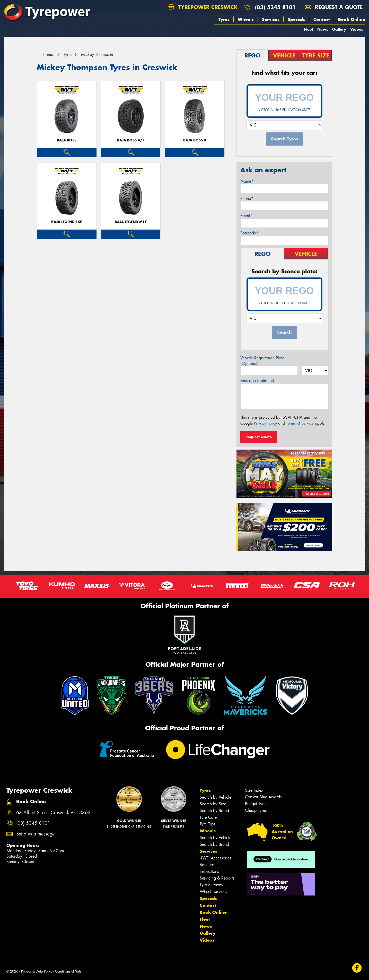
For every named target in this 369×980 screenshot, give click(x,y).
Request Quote (259, 437)
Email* (246, 216)
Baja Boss (67, 140)
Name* (247, 181)
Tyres (224, 19)
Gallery (339, 29)
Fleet (309, 29)
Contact (322, 19)
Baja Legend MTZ (131, 222)
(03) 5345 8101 (275, 7)
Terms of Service (300, 423)
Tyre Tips (207, 824)
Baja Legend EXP (67, 222)
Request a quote (334, 7)
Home (45, 54)
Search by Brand (214, 811)
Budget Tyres (256, 804)
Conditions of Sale (68, 971)
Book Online (352, 19)
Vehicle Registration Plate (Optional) (262, 361)
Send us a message (35, 834)
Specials (296, 19)
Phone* (247, 198)
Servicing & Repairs (217, 878)
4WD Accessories (215, 858)
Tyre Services (211, 885)
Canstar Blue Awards (263, 797)
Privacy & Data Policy (37, 971)
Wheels (246, 19)
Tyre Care (208, 817)
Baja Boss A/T (131, 140)
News (323, 29)
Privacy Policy (265, 423)
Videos (357, 29)
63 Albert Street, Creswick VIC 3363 (53, 813)
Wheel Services (213, 892)
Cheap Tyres (256, 810)
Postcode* (249, 233)
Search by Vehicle (216, 797)
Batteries (207, 865)
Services (271, 19)
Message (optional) (257, 381)
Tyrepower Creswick (203, 7)
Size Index (254, 790)
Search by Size (213, 804)
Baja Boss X (195, 140)
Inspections (209, 871)
